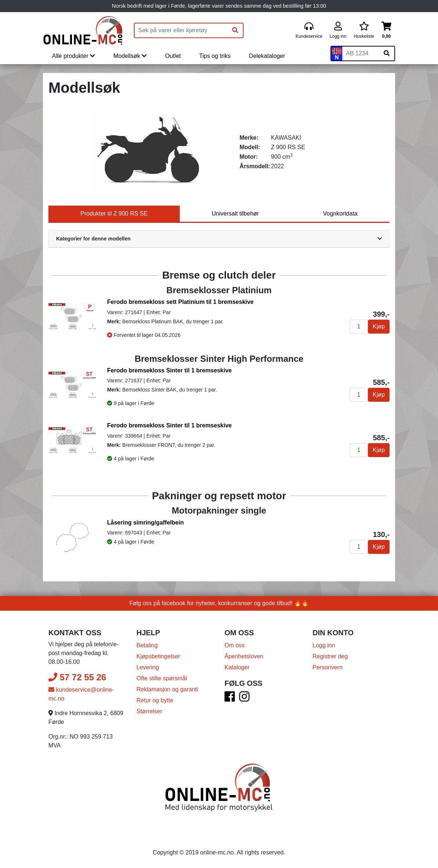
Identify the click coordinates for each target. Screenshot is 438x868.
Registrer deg (330, 656)
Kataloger (237, 667)
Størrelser (149, 711)
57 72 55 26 (77, 677)
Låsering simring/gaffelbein (145, 523)
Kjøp (379, 326)
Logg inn (324, 645)
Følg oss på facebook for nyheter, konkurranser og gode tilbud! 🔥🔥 (219, 603)
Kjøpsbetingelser (158, 656)
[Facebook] (230, 699)
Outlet (173, 56)
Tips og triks (215, 56)
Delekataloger (267, 56)
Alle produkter (74, 56)
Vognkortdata (340, 214)
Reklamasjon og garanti (167, 689)
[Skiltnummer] (361, 54)
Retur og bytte (155, 700)
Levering (148, 667)
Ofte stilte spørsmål (162, 678)
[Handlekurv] (386, 31)
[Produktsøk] (181, 30)
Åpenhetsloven (244, 656)
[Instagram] (244, 699)
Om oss (235, 645)
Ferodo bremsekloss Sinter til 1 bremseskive (169, 370)
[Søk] (235, 30)
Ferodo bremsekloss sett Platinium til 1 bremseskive (180, 302)
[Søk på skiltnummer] (387, 54)
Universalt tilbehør (235, 214)
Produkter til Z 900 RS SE (114, 214)
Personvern (328, 667)
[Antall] (359, 327)
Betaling (147, 645)
